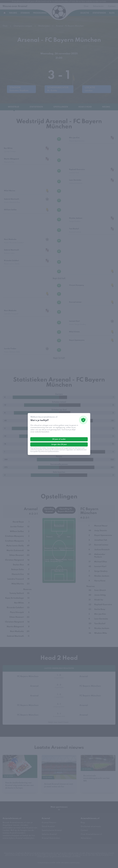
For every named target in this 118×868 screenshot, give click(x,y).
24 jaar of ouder (59, 439)
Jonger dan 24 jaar (59, 444)
